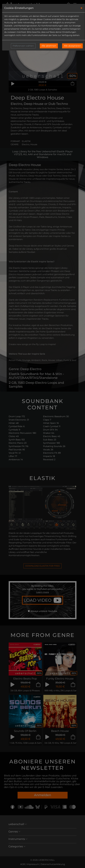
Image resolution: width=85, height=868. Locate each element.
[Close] (81, 8)
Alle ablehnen (49, 46)
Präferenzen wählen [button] (23, 46)
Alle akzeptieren (72, 46)
